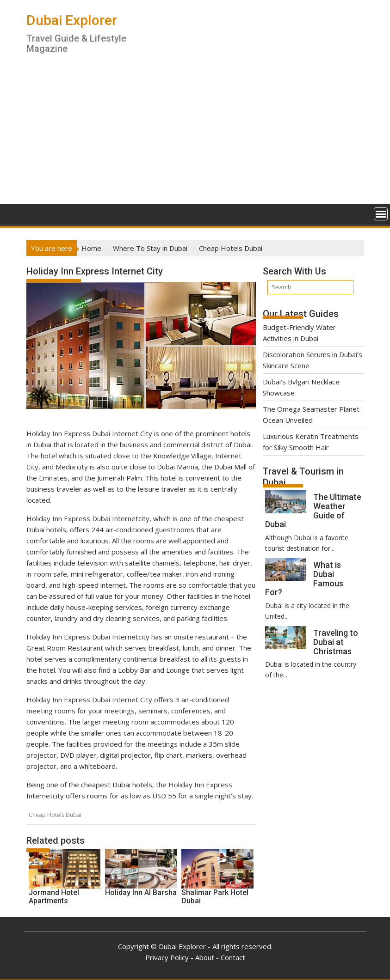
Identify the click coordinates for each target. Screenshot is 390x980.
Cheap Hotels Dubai (55, 815)
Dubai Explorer (72, 20)
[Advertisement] (195, 134)
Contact (233, 957)
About (205, 957)
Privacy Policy (167, 957)
